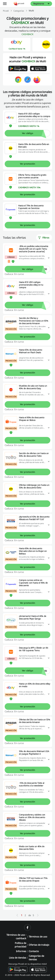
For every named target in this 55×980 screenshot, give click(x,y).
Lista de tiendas (18, 958)
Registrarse (39, 4)
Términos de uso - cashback (16, 937)
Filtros (43, 238)
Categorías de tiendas (36, 958)
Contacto (34, 951)
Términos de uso (38, 937)
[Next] (38, 915)
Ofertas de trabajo (39, 945)
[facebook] (27, 927)
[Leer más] (49, 258)
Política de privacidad (20, 945)
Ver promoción (27, 164)
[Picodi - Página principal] (19, 4)
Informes (21, 951)
